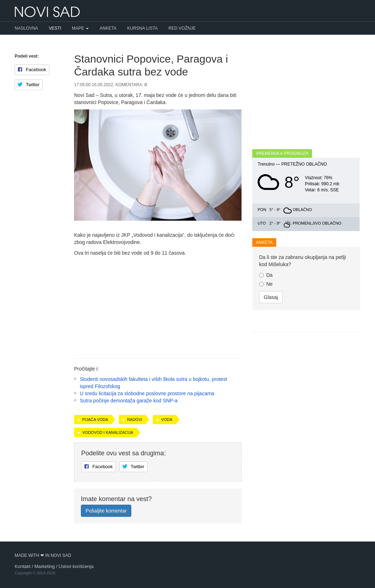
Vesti (55, 28)
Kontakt (23, 566)
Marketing (45, 566)
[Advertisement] (158, 305)
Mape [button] (80, 28)
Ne (266, 284)
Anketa (108, 28)
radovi (135, 420)
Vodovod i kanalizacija (108, 432)
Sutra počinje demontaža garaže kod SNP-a (129, 401)
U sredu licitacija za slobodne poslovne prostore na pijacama (147, 393)
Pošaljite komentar (106, 511)
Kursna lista (143, 28)
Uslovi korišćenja (76, 566)
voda (167, 420)
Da (266, 275)
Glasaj (271, 297)
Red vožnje (182, 28)
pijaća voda (95, 420)
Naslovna (26, 28)
